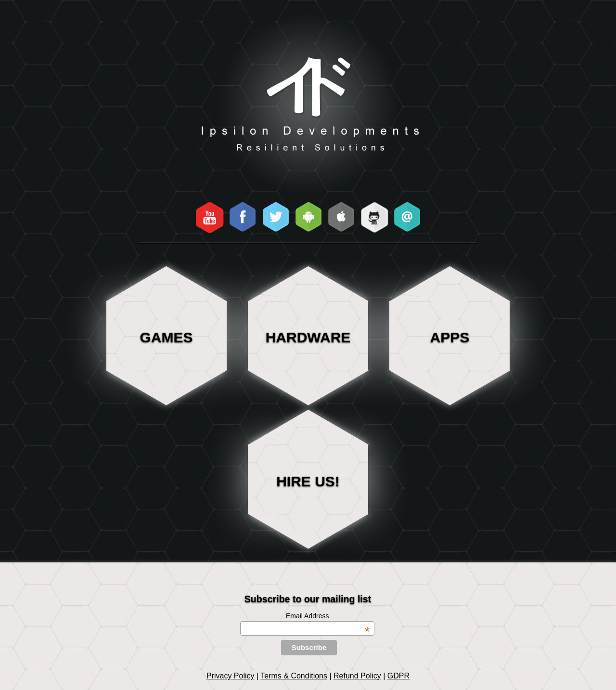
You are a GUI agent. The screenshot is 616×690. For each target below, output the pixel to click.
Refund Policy (357, 676)
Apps (450, 337)
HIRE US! (308, 481)
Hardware (308, 337)
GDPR (398, 676)
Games (167, 337)
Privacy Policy (231, 676)
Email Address (328, 616)
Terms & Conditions (294, 676)
